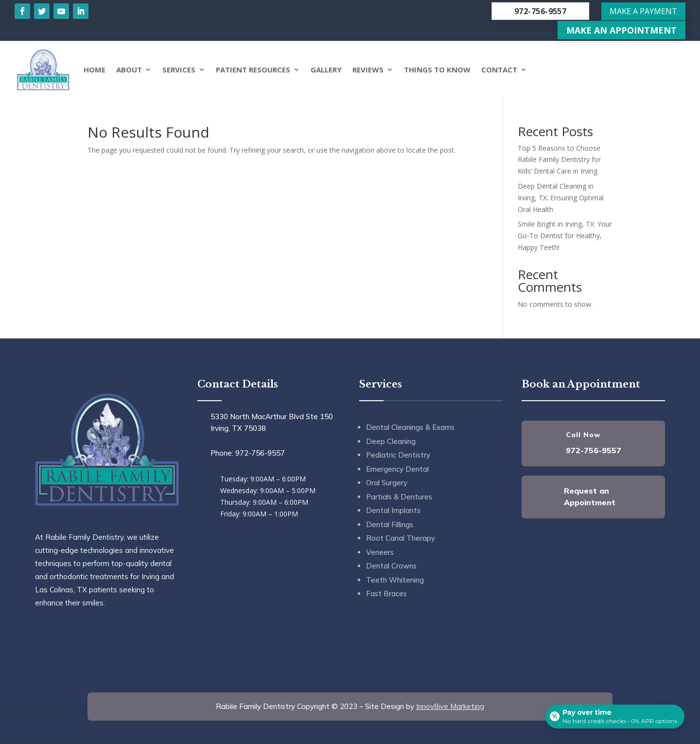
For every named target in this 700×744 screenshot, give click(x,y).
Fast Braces (386, 593)
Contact (499, 70)
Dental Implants (393, 510)
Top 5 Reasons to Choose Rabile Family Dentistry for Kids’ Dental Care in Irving (559, 160)
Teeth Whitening (395, 580)
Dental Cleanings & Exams (410, 427)
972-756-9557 (540, 11)
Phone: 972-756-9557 (248, 453)
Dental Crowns (391, 566)
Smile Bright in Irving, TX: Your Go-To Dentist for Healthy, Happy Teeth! (565, 236)
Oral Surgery (387, 483)
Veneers (380, 552)
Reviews (368, 70)
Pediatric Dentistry (398, 455)
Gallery (326, 70)
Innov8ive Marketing (450, 706)
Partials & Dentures (399, 497)
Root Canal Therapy (401, 538)
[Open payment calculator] (614, 716)
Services (179, 70)
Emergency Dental (397, 469)
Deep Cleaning (391, 441)
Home (95, 70)
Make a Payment (643, 11)
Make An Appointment (621, 30)
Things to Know (437, 70)
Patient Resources (253, 70)
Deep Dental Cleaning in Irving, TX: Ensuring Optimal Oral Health (561, 198)
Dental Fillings (390, 524)
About (129, 70)
